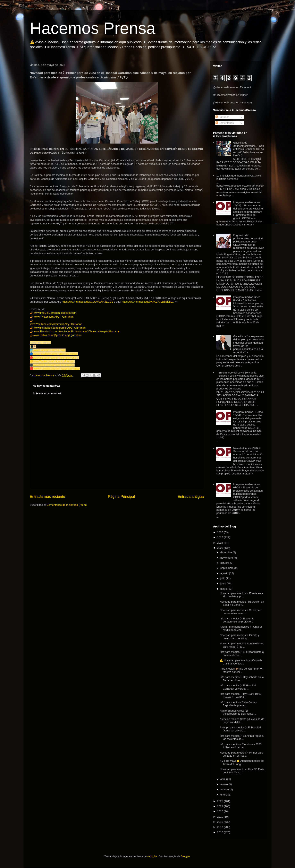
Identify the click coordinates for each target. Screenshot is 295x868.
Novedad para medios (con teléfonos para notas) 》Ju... (241, 645)
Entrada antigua (191, 497)
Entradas (222, 117)
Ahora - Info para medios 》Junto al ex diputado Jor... (241, 628)
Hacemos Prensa (93, 28)
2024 (221, 543)
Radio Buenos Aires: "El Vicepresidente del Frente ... (238, 712)
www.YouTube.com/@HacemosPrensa (57, 369)
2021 (221, 806)
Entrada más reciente (47, 497)
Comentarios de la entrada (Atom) (67, 505)
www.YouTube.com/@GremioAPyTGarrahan (56, 324)
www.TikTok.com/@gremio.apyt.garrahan (57, 335)
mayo (224, 589)
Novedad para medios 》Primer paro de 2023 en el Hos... (241, 754)
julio (223, 578)
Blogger (185, 856)
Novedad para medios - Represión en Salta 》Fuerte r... (242, 603)
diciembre (227, 552)
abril (223, 779)
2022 (221, 801)
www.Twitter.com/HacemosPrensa (53, 361)
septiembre (227, 568)
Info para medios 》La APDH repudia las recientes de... (242, 737)
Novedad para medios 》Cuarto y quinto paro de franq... (239, 637)
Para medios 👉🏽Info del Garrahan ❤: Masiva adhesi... (241, 670)
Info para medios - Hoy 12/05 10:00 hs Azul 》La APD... (241, 695)
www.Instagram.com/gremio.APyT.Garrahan (60, 328)
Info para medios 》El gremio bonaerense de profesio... (237, 620)
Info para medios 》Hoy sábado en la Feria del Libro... (242, 679)
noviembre (227, 558)
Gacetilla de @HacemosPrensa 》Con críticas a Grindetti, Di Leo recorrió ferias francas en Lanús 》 (248, 149)
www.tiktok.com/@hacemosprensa (53, 365)
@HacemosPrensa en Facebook (232, 87)
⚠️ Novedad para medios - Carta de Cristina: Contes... (241, 662)
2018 (221, 822)
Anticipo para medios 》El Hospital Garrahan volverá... (240, 729)
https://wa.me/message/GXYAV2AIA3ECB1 (87, 302)
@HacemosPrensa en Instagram (232, 102)
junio (224, 583)
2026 (221, 532)
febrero (225, 789)
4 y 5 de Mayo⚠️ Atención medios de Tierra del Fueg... (242, 762)
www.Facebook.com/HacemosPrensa (55, 354)
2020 (221, 811)
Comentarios (225, 123)
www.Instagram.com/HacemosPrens (54, 358)
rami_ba (152, 856)
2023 (221, 548)
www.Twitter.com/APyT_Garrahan (54, 317)
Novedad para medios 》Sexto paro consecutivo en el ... (241, 612)
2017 (221, 827)
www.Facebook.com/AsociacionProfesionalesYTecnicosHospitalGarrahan (77, 331)
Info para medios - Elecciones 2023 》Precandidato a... (241, 746)
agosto (225, 573)
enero (224, 795)
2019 (221, 817)
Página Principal (121, 497)
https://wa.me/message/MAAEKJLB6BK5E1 (148, 302)
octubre (225, 563)
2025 (221, 537)
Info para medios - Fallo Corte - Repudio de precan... (238, 704)
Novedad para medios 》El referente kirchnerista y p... (241, 595)
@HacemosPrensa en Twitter (230, 95)
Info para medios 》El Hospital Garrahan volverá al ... (238, 687)
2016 (221, 832)
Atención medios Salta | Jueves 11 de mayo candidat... (242, 721)
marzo (225, 784)
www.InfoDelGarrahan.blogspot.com (55, 313)
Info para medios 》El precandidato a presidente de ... (242, 654)
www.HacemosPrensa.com (49, 350)
